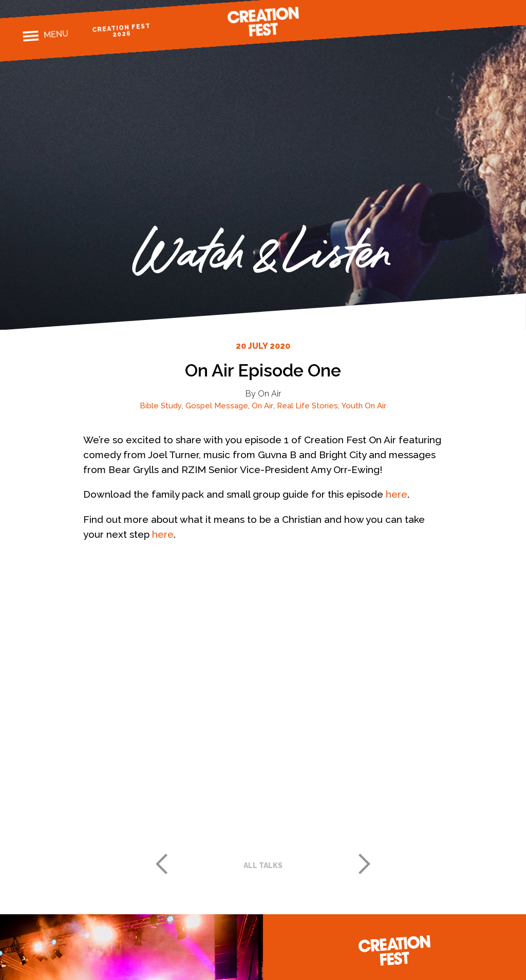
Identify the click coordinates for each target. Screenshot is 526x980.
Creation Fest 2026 (121, 30)
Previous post (161, 864)
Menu (56, 34)
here (397, 494)
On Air (262, 406)
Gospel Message (217, 406)
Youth (352, 406)
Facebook (444, 19)
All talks (263, 865)
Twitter (480, 17)
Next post (365, 864)
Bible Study (161, 406)
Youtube (497, 15)
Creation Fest (263, 22)
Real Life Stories (307, 406)
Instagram (462, 18)
